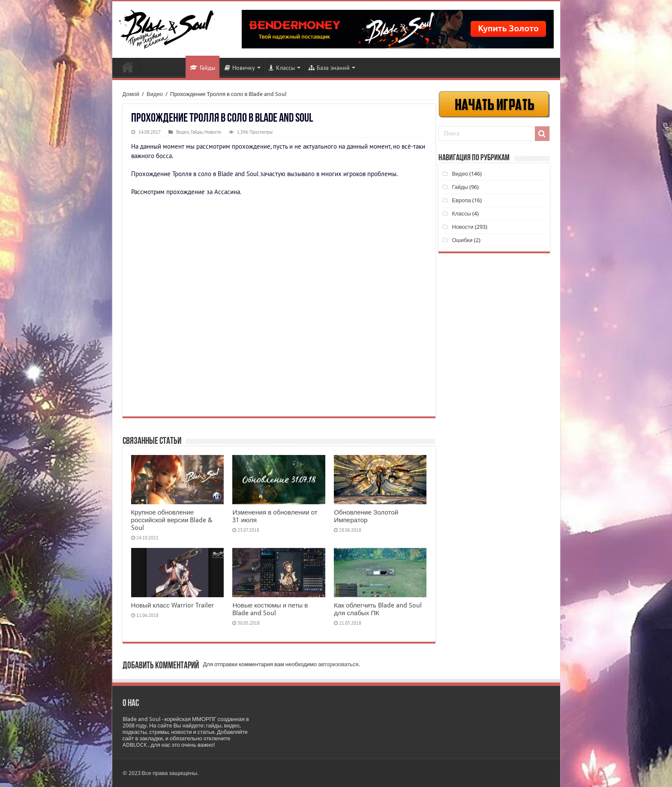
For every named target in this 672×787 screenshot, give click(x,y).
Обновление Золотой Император (366, 516)
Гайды (202, 68)
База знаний (329, 68)
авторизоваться (338, 664)
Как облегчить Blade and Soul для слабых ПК (378, 609)
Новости (128, 67)
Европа (461, 200)
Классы (282, 68)
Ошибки (462, 240)
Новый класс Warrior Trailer (172, 605)
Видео (155, 94)
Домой (131, 94)
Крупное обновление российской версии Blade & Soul (172, 520)
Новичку (240, 68)
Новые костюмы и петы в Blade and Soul (270, 609)
